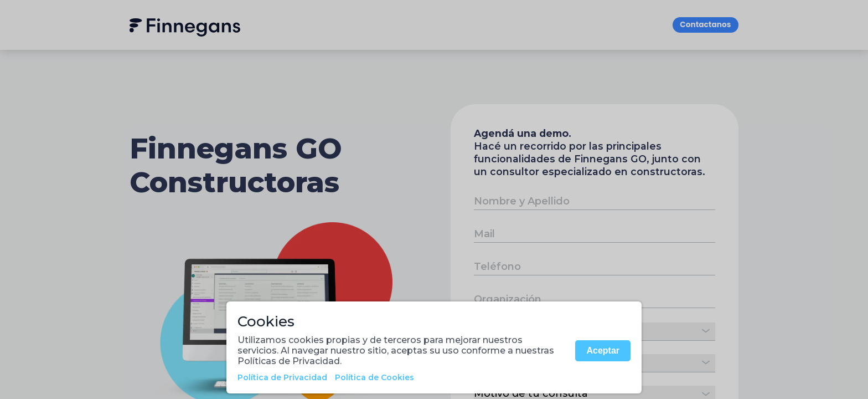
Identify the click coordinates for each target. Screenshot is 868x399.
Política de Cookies (374, 377)
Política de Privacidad (282, 377)
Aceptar (603, 351)
